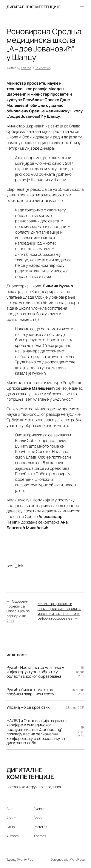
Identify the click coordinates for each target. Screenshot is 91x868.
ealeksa (26, 68)
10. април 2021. (78, 692)
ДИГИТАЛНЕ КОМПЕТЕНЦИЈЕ (33, 7)
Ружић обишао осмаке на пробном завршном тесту (30, 692)
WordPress (77, 859)
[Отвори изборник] (82, 7)
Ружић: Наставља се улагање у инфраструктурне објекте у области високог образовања (35, 672)
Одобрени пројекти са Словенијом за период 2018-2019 (18, 611)
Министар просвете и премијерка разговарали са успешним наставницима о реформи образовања (60, 611)
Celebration (43, 68)
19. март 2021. (81, 732)
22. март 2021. (75, 707)
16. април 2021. (80, 672)
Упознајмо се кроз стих (28, 707)
